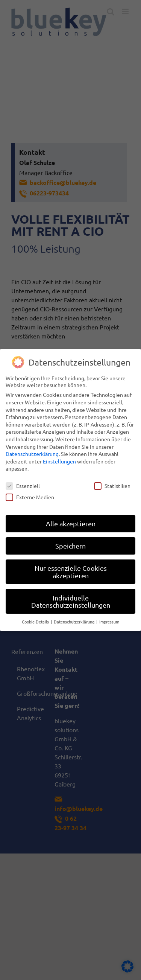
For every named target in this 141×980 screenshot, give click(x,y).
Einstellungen (59, 461)
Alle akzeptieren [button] (71, 523)
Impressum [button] (109, 621)
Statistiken (112, 485)
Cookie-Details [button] (36, 621)
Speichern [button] (70, 545)
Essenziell (23, 485)
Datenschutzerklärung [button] (75, 621)
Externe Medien (30, 497)
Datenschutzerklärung (32, 453)
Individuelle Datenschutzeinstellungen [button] (71, 601)
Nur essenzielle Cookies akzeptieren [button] (71, 571)
